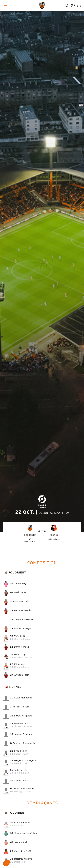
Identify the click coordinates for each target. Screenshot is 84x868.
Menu (5, 5)
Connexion (72, 5)
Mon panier (78, 5)
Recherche (67, 5)
